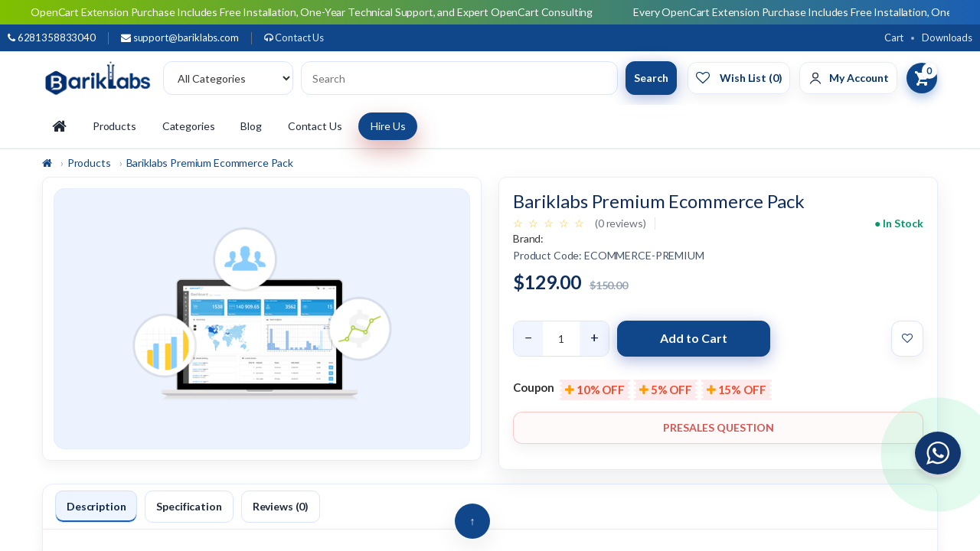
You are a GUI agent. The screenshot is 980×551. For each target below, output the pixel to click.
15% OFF (737, 390)
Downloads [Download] (947, 37)
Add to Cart (694, 338)
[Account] (848, 78)
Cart (894, 37)
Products (114, 126)
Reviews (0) (281, 506)
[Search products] (459, 78)
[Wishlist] (739, 78)
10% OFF (595, 390)
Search (651, 78)
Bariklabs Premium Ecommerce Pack (210, 163)
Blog (251, 126)
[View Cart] (922, 78)
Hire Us (388, 126)
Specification (189, 506)
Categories (189, 126)
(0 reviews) (620, 223)
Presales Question (719, 427)
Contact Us (294, 37)
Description (96, 506)
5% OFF (666, 390)
